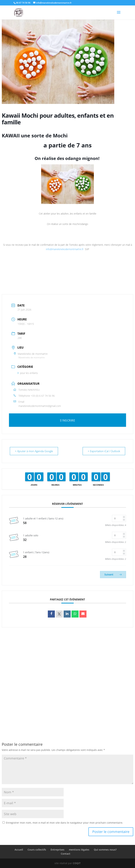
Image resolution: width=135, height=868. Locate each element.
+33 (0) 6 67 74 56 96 (43, 396)
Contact (66, 854)
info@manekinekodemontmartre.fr (65, 249)
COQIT (77, 863)
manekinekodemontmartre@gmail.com (40, 406)
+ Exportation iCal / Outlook (104, 451)
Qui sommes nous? (105, 850)
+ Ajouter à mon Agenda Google (34, 451)
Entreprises (57, 850)
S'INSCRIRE (67, 420)
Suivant (113, 574)
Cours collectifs (37, 850)
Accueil (19, 850)
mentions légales (79, 850)
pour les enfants (28, 373)
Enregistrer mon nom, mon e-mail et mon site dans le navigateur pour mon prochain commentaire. (65, 823)
